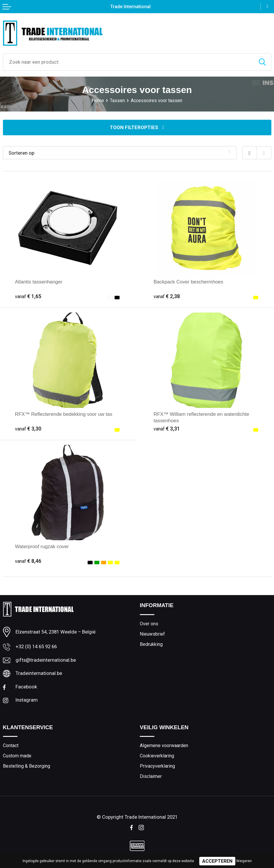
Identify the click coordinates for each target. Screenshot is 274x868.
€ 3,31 (167, 429)
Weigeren (244, 861)
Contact (11, 745)
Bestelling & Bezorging (27, 766)
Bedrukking (151, 644)
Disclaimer (151, 776)
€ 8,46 (28, 561)
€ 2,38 (167, 296)
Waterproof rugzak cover (42, 547)
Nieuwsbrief (152, 634)
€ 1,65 (28, 296)
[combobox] (128, 62)
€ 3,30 (28, 429)
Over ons (149, 624)
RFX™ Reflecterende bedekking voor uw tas (64, 414)
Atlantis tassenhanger (39, 282)
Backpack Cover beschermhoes (188, 282)
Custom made (17, 756)
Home (98, 101)
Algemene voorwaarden (164, 745)
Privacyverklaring (157, 766)
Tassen (117, 101)
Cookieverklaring (157, 756)
